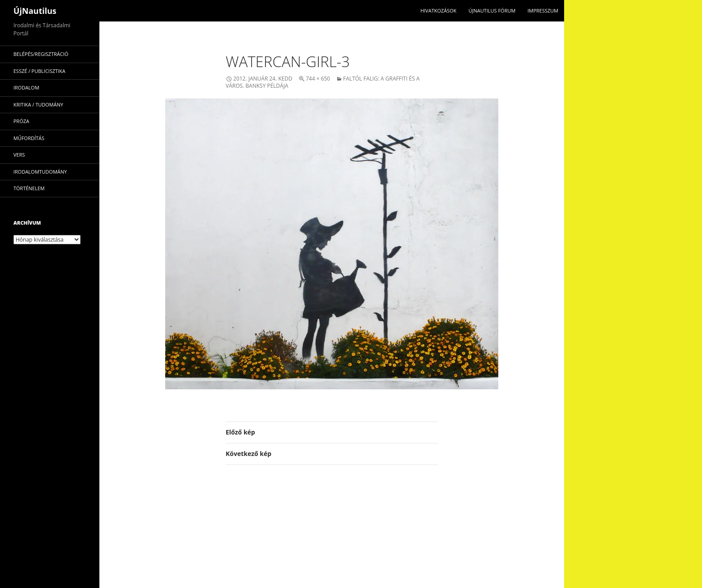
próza (21, 121)
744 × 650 (318, 79)
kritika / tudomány (38, 104)
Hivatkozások (439, 11)
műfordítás (29, 138)
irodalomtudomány (40, 172)
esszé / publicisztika (39, 71)
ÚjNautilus (35, 11)
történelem (29, 188)
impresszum (543, 11)
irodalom (26, 87)
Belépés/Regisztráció (41, 54)
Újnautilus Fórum (492, 11)
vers (19, 155)
